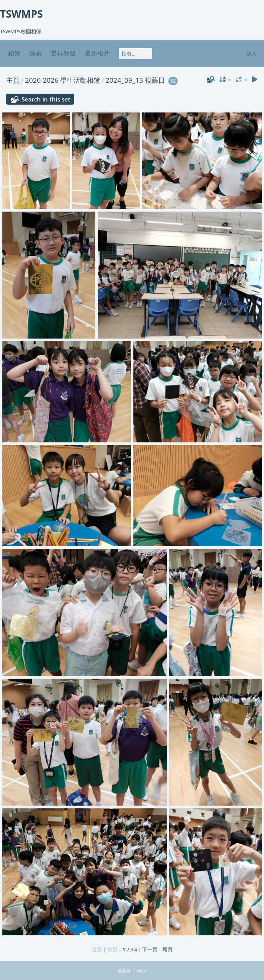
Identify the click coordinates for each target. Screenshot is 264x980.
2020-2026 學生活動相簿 (63, 80)
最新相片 (97, 53)
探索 (36, 53)
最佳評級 (64, 53)
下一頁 (150, 949)
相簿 (14, 53)
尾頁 (168, 949)
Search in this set (46, 99)
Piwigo (140, 970)
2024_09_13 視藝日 (135, 80)
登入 (251, 54)
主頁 (13, 80)
